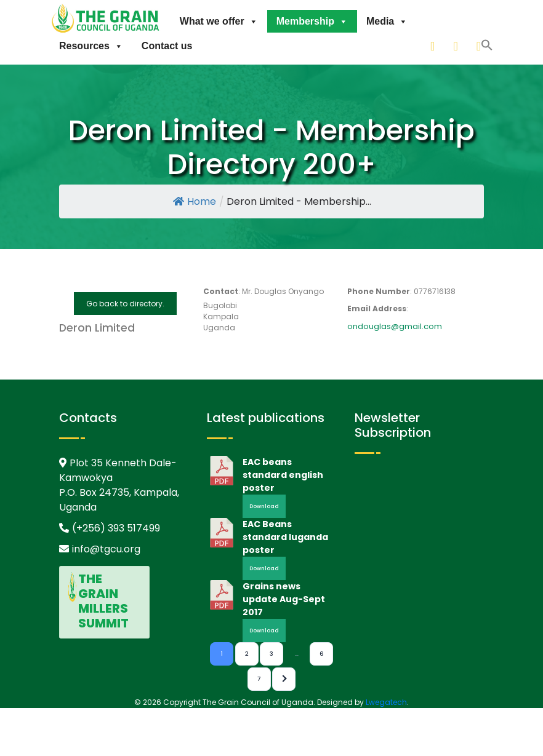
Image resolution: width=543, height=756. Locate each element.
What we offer (219, 21)
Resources (91, 46)
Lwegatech (386, 702)
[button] (418, 44)
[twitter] (456, 46)
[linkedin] (433, 46)
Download (264, 506)
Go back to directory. (125, 304)
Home (195, 201)
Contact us (167, 46)
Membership (312, 21)
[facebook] (480, 46)
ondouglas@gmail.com (395, 326)
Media (387, 21)
